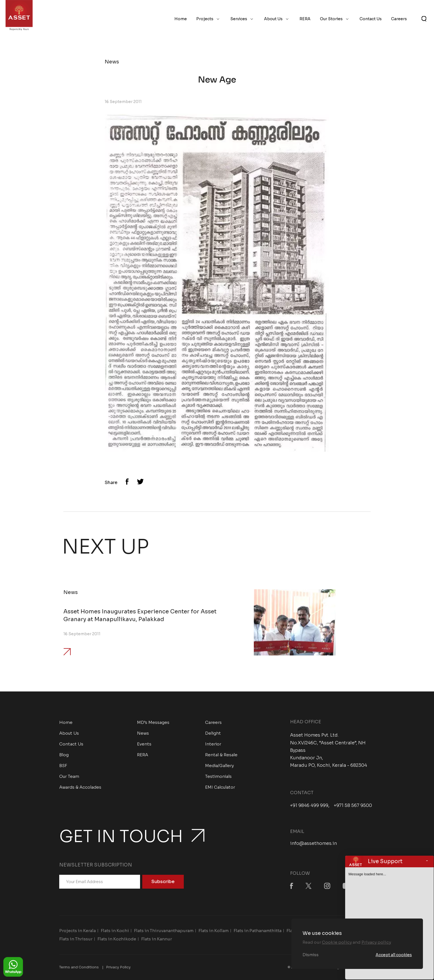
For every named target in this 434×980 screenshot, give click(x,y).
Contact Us (371, 19)
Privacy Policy (118, 967)
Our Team (69, 776)
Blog (64, 755)
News (143, 733)
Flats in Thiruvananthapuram (164, 931)
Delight (213, 733)
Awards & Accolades (80, 787)
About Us (273, 19)
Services (239, 19)
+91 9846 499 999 (309, 806)
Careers (399, 19)
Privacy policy (376, 942)
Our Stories (331, 19)
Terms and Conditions (79, 967)
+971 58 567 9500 (353, 806)
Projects (205, 19)
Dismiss (311, 955)
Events (144, 744)
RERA (305, 19)
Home (181, 19)
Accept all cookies (394, 955)
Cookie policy (337, 942)
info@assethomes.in (313, 843)
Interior (213, 744)
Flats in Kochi (115, 931)
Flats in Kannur (157, 939)
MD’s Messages (153, 722)
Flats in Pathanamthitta (258, 931)
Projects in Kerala (77, 931)
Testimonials (218, 776)
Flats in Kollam (214, 931)
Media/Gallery (219, 766)
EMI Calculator (220, 787)
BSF (63, 766)
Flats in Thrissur (76, 939)
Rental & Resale (221, 755)
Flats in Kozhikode (117, 939)
